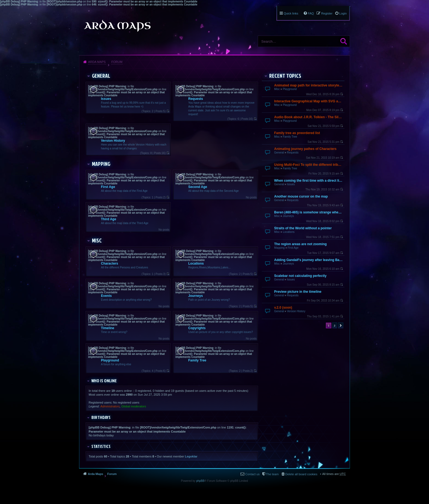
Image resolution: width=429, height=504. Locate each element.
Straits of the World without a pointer (303, 228)
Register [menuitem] (327, 13)
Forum (117, 62)
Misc (277, 89)
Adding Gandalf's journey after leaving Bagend (309, 260)
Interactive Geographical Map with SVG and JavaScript (309, 101)
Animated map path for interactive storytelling (309, 85)
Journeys (289, 216)
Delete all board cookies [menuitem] (301, 474)
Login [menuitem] (343, 13)
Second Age (198, 187)
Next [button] (341, 325)
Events (106, 296)
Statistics (101, 446)
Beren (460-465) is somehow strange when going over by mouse (309, 212)
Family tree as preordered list (297, 133)
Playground (290, 89)
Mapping (279, 248)
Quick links (291, 13)
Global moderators (134, 406)
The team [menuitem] (272, 474)
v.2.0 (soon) (283, 308)
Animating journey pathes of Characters (305, 149)
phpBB (200, 481)
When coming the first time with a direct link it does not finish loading (309, 181)
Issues (291, 184)
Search (344, 41)
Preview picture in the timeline (298, 292)
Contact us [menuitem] (252, 474)
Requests (293, 153)
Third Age (109, 219)
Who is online (104, 381)
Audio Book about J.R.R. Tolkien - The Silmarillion (309, 117)
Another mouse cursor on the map (301, 196)
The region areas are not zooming (300, 244)
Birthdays (101, 417)
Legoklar (191, 456)
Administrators (110, 406)
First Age (293, 248)
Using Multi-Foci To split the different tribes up (309, 165)
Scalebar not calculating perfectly (300, 276)
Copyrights (197, 328)
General (279, 153)
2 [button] (335, 325)
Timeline (108, 328)
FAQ (311, 13)
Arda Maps (97, 62)
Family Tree (290, 137)
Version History (296, 311)
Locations (289, 232)
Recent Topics (285, 76)
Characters (110, 263)
